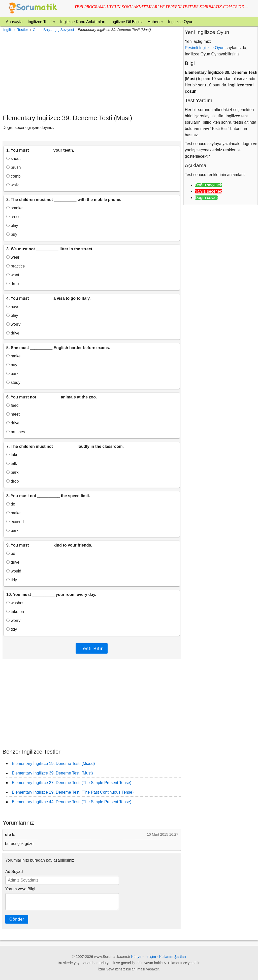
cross (13, 217)
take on (15, 612)
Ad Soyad (14, 872)
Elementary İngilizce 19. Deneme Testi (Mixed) (53, 764)
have (13, 307)
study (13, 382)
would (14, 571)
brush (13, 167)
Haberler (155, 22)
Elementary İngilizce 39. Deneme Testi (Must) (52, 773)
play (12, 226)
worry (13, 324)
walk (12, 185)
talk (12, 464)
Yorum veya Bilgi (20, 889)
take (12, 455)
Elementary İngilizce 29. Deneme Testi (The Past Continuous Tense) (73, 792)
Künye (136, 957)
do (11, 504)
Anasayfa (14, 22)
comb (13, 176)
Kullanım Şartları (173, 957)
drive (13, 333)
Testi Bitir (92, 648)
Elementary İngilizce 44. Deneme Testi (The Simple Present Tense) (72, 802)
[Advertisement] (92, 74)
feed (12, 405)
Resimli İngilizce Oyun (205, 48)
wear (13, 257)
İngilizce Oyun (181, 22)
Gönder (17, 919)
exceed (15, 522)
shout (13, 159)
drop (12, 284)
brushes (16, 432)
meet (13, 414)
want (13, 275)
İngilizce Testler (41, 22)
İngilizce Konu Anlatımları (83, 22)
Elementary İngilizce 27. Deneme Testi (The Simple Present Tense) (72, 783)
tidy (12, 580)
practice (15, 266)
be (11, 553)
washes (15, 603)
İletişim (150, 957)
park (12, 374)
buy (12, 234)
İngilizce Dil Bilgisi (126, 22)
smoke (14, 208)
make (13, 356)
